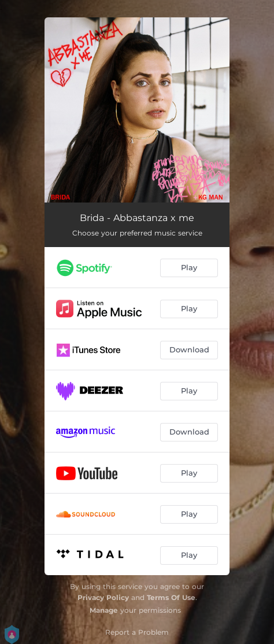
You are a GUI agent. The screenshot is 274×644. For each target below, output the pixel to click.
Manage (104, 610)
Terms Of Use (171, 597)
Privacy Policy (103, 597)
